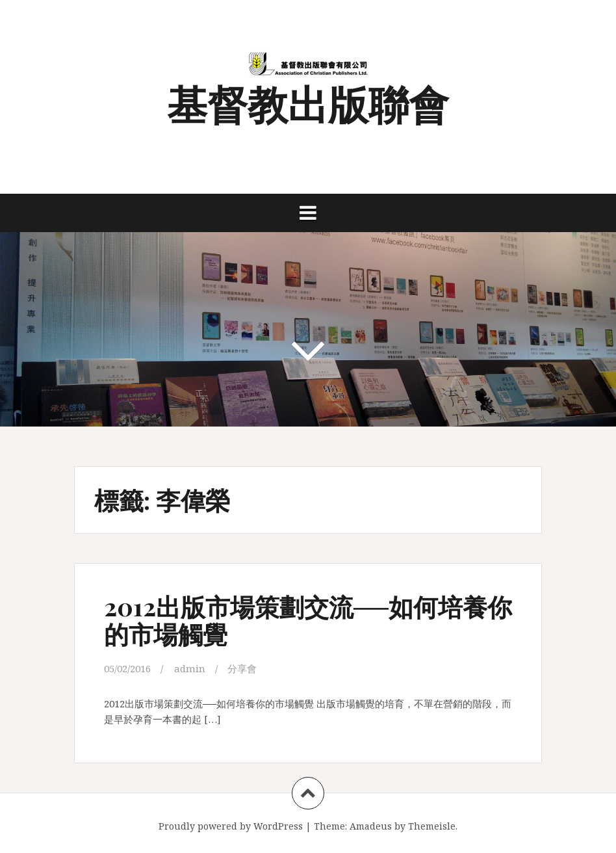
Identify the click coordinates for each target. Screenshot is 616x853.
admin (190, 668)
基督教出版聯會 (308, 103)
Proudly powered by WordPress (231, 826)
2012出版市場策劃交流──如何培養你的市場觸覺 (308, 620)
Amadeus (371, 826)
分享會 (242, 668)
